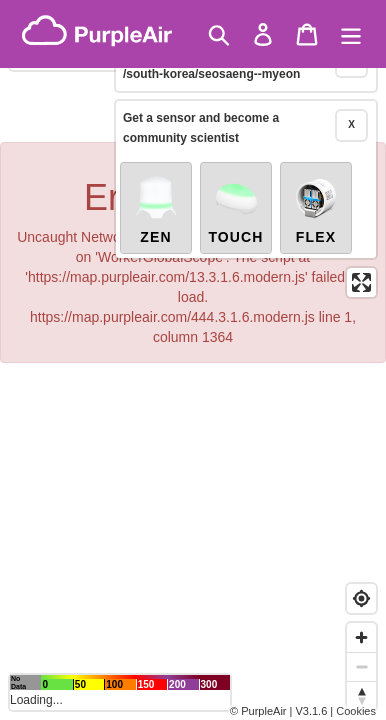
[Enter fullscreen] (361, 255)
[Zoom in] (361, 637)
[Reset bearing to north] (361, 695)
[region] (193, 360)
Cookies (356, 711)
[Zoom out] (361, 666)
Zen (156, 182)
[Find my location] (361, 598)
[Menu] (351, 34)
